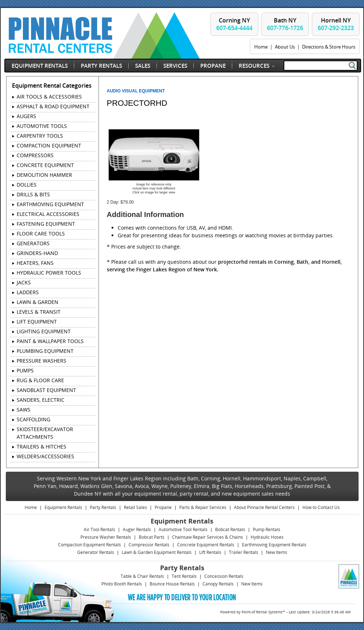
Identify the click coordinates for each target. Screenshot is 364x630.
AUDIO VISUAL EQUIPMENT (136, 91)
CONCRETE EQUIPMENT (45, 165)
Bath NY (285, 24)
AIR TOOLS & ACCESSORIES (49, 97)
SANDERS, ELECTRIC (41, 400)
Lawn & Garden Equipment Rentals (157, 552)
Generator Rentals (96, 552)
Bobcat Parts (152, 537)
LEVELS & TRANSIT (39, 312)
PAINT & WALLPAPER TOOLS (50, 341)
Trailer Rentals (244, 552)
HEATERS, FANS (35, 263)
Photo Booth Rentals (122, 584)
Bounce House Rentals (172, 584)
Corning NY (234, 24)
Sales (143, 66)
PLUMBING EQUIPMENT (45, 351)
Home (261, 47)
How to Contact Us (321, 507)
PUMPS (25, 370)
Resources (254, 66)
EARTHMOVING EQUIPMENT (50, 204)
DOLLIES (27, 185)
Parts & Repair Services (203, 507)
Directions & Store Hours (329, 47)
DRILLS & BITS (33, 194)
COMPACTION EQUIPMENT (49, 145)
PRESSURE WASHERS (41, 361)
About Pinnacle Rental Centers (264, 507)
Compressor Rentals (149, 545)
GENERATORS (33, 243)
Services (175, 66)
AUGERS (26, 116)
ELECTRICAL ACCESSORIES (48, 214)
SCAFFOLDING (34, 419)
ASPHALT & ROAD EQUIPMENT (53, 106)
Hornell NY (336, 24)
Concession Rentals (224, 576)
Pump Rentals (267, 529)
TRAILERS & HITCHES (41, 447)
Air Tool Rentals (99, 529)
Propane (213, 66)
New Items (277, 552)
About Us (285, 47)
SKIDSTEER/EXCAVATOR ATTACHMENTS (45, 433)
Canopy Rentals (218, 584)
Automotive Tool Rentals (183, 529)
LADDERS (28, 292)
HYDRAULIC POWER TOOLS (49, 273)
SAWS (24, 410)
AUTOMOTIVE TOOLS (42, 126)
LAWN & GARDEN (37, 302)
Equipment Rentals (40, 66)
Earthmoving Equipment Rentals (274, 545)
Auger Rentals (137, 529)
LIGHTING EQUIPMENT (44, 331)
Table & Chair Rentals (142, 576)
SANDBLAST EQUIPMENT (46, 390)
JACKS (24, 282)
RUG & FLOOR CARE (40, 380)
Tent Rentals (184, 576)
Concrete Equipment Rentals (206, 545)
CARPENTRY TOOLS (40, 136)
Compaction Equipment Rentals (89, 545)
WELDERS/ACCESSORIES (45, 456)
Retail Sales (135, 507)
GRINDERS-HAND (37, 253)
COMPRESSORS (35, 155)
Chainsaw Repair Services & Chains (208, 537)
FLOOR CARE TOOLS (41, 233)
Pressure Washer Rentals (106, 537)
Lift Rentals (210, 552)
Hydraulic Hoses (267, 537)
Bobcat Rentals (230, 529)
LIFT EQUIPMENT (37, 322)
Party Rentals (101, 66)
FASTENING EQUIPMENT (46, 224)
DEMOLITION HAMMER (44, 175)
